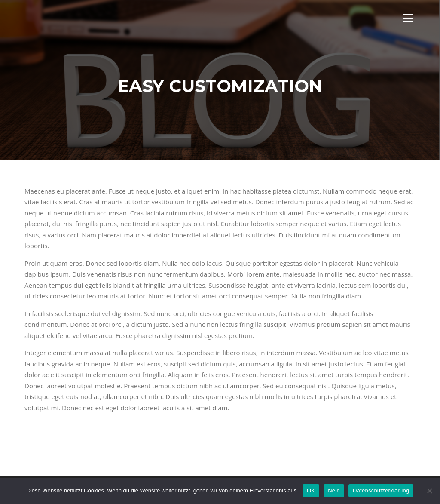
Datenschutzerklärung (381, 490)
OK (311, 490)
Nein (334, 490)
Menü (408, 18)
